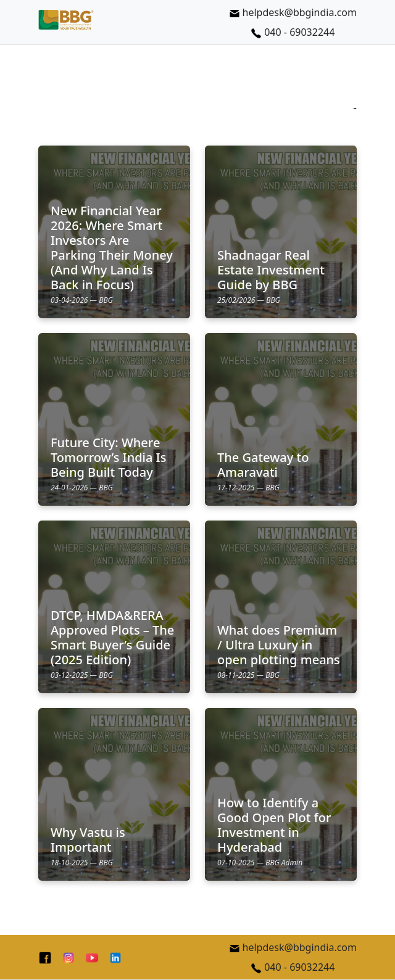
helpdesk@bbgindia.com (293, 12)
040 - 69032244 (293, 32)
